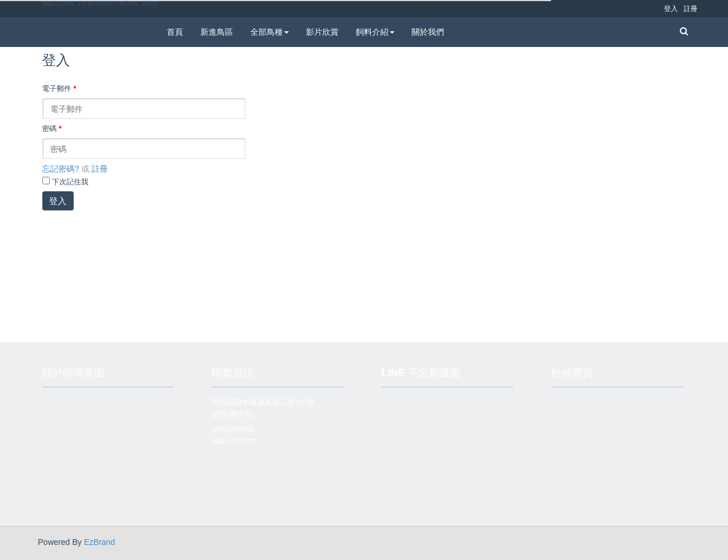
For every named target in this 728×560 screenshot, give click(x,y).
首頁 (175, 32)
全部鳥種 (270, 32)
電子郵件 (59, 89)
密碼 (52, 129)
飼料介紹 (375, 32)
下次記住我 (70, 182)
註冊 (100, 169)
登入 (58, 201)
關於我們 (428, 32)
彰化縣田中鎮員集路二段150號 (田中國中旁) (263, 408)
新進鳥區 (217, 32)
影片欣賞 (323, 32)
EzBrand (100, 542)
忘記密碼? (61, 169)
